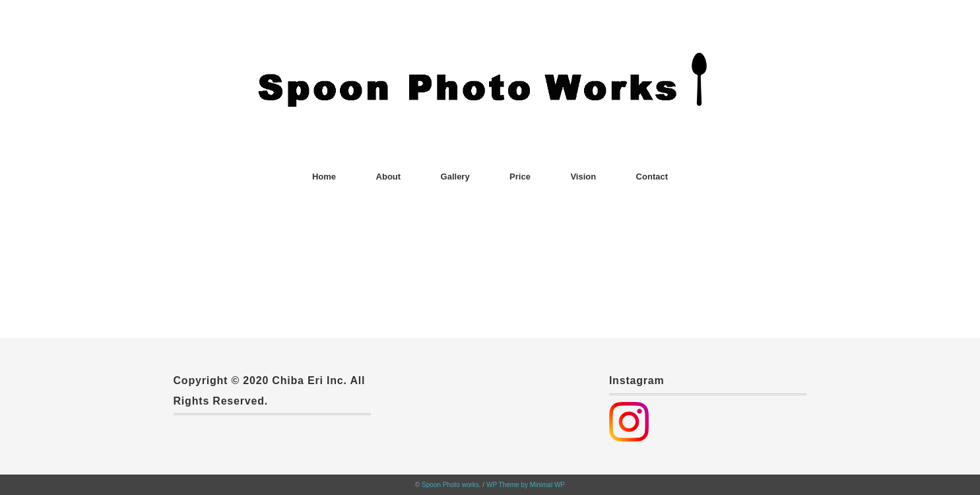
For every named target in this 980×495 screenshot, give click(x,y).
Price (520, 177)
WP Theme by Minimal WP (526, 485)
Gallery (455, 177)
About (389, 177)
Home (324, 177)
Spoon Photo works (450, 485)
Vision (583, 177)
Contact (652, 177)
